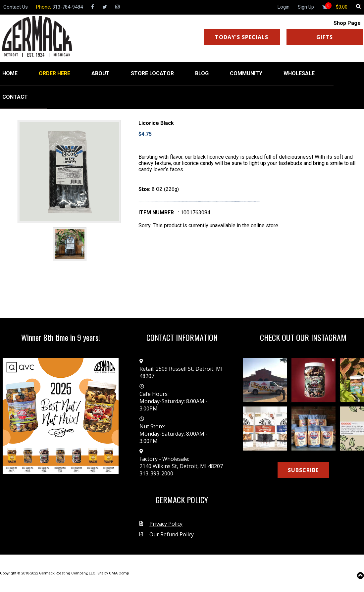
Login (284, 7)
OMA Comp (119, 573)
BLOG (202, 73)
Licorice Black (156, 123)
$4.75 (145, 134)
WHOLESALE (299, 73)
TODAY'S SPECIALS (242, 37)
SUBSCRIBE (303, 470)
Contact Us (16, 7)
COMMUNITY (246, 73)
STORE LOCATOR (152, 73)
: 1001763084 (194, 213)
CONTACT (15, 97)
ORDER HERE (54, 73)
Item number (156, 213)
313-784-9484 (68, 7)
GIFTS (325, 37)
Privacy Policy (166, 524)
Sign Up (306, 7)
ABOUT (101, 73)
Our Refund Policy (172, 534)
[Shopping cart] (342, 7)
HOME (10, 73)
